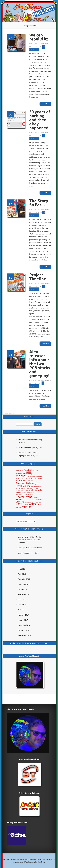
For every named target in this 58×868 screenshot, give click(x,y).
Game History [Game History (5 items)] (25, 483)
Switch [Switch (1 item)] (30, 500)
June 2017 (22, 605)
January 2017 (23, 620)
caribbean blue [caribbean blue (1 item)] (31, 477)
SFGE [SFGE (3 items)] (19, 499)
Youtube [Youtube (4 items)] (26, 507)
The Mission (38, 548)
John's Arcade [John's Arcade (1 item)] (34, 486)
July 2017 (22, 600)
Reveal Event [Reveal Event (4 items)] (24, 497)
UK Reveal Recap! (25, 448)
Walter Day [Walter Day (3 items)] (35, 504)
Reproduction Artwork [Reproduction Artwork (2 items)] (25, 494)
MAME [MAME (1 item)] (34, 488)
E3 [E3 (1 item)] (30, 479)
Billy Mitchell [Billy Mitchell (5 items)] (24, 474)
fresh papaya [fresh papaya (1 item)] (31, 481)
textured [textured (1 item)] (34, 500)
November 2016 (24, 625)
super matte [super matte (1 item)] (25, 500)
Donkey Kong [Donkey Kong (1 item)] (25, 479)
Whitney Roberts (44, 44)
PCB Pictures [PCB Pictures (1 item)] (30, 493)
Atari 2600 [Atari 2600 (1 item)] (23, 473)
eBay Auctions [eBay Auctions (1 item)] (34, 479)
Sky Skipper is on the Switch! (28, 440)
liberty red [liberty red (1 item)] (29, 488)
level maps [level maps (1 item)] (24, 488)
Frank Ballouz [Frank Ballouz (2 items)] (22, 480)
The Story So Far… (39, 203)
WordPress (41, 862)
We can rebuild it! (39, 37)
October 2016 (23, 630)
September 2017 (24, 594)
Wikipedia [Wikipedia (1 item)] (18, 507)
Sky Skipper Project (35, 859)
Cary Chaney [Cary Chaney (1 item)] (39, 477)
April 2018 (22, 574)
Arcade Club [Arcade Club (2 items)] (29, 470)
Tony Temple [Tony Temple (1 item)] (32, 502)
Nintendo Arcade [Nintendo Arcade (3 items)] (33, 490)
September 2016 (24, 635)
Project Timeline (38, 277)
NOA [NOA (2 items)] (18, 492)
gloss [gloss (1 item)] (37, 484)
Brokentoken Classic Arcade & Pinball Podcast (29, 643)
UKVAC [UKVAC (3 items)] (20, 504)
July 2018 (22, 569)
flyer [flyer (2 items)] (40, 479)
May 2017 (22, 610)
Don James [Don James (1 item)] (19, 479)
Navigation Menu (30, 26)
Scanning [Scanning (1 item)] (35, 498)
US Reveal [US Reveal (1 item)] (26, 504)
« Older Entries (8, 413)
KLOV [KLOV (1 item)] (40, 486)
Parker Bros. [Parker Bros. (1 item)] (23, 493)
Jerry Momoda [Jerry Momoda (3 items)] (23, 486)
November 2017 (24, 584)
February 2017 (23, 615)
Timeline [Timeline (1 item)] (27, 502)
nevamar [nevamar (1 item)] (21, 491)
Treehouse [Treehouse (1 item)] (38, 502)
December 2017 (24, 579)
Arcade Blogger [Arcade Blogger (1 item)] (20, 470)
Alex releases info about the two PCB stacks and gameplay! (40, 364)
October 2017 (23, 589)
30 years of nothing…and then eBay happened (40, 120)
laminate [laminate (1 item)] (18, 488)
